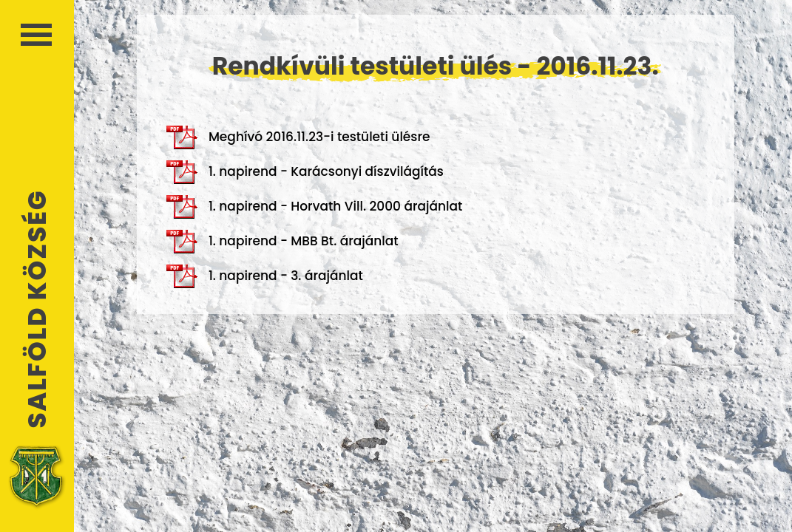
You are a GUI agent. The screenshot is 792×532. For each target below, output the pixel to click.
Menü (36, 35)
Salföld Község (37, 309)
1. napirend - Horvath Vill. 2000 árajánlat (315, 207)
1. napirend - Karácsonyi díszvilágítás (305, 172)
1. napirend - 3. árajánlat (265, 276)
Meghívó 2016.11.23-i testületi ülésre (298, 137)
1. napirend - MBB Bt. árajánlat (282, 242)
